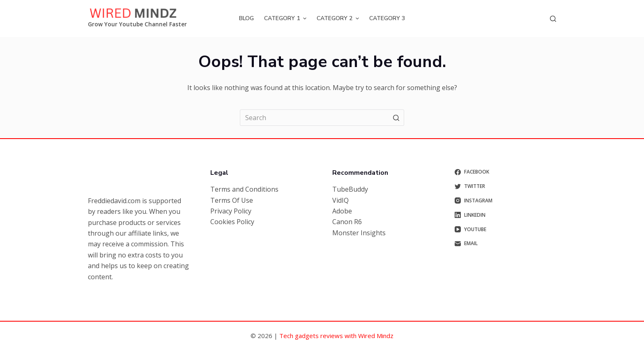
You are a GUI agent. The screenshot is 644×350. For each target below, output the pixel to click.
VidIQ (340, 200)
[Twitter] (506, 186)
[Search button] (396, 118)
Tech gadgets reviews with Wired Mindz (336, 336)
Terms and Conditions (244, 189)
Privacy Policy (231, 211)
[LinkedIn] (506, 215)
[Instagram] (506, 201)
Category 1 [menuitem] (286, 18)
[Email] (506, 243)
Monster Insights (359, 233)
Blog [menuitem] (246, 18)
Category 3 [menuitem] (387, 18)
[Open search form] (553, 19)
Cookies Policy (232, 222)
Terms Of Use (232, 200)
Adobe (342, 211)
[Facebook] (506, 172)
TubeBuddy (350, 189)
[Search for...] (322, 118)
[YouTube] (506, 229)
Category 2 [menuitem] (339, 18)
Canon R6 (347, 222)
